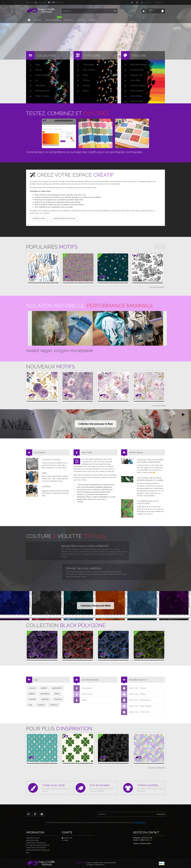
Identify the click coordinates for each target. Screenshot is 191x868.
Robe (44, 473)
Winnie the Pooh (39, 91)
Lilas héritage (132, 96)
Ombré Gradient (39, 75)
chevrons (58, 699)
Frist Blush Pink (133, 70)
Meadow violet (133, 101)
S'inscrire (161, 814)
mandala (45, 699)
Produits (69, 20)
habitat (32, 694)
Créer (65, 840)
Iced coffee (131, 80)
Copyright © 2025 (81, 863)
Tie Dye (35, 70)
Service (81, 20)
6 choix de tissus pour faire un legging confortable (150, 461)
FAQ (28, 852)
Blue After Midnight (135, 65)
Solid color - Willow (134, 694)
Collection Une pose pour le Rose (96, 424)
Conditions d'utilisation (36, 848)
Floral (81, 75)
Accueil (38, 20)
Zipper (80, 700)
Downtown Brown (134, 86)
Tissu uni (139, 56)
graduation (57, 688)
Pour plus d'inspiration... (158, 768)
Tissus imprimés (53, 19)
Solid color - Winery (134, 688)
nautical (41, 705)
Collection (46, 56)
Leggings (46, 486)
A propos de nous (33, 838)
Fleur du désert (133, 91)
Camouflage (84, 65)
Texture (82, 80)
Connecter (67, 838)
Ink (33, 80)
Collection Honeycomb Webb (96, 606)
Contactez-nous (32, 840)
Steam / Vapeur (38, 96)
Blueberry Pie (132, 75)
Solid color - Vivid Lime (135, 712)
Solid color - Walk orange (136, 706)
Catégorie (92, 56)
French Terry (83, 694)
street (57, 694)
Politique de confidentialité (38, 845)
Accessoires (83, 688)
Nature (82, 91)
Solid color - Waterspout (136, 700)
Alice (34, 65)
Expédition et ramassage (36, 843)
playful (44, 688)
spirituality (45, 694)
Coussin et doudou (51, 460)
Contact (92, 20)
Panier (154, 11)
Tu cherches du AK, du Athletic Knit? (148, 502)
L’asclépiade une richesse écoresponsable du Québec (150, 479)
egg (30, 705)
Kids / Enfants (85, 70)
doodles (32, 699)
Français (159, 2)
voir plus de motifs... (157, 287)
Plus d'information (139, 822)
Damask (83, 86)
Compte (146, 2)
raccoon (32, 688)
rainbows (54, 705)
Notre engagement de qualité (38, 850)
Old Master (36, 86)
